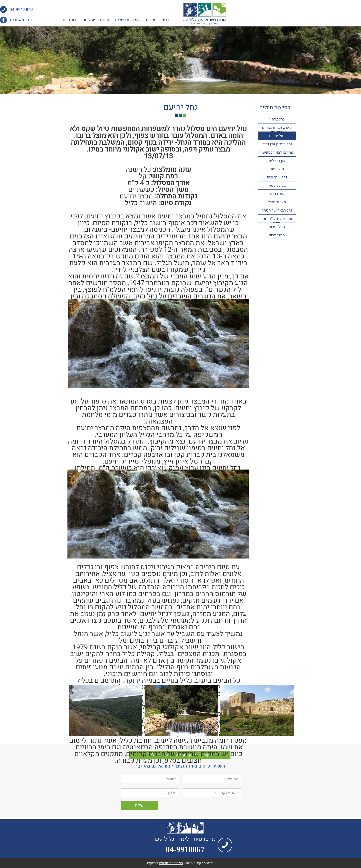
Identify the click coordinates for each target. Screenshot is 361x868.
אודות (218, 20)
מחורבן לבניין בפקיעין (277, 152)
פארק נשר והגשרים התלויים (277, 130)
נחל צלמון (277, 119)
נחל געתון (277, 169)
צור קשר (137, 20)
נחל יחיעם (277, 136)
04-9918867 (89, 10)
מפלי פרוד (277, 227)
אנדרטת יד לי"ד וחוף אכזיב (277, 221)
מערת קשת (277, 194)
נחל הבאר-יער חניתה (277, 210)
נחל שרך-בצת (277, 177)
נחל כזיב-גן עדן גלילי (277, 144)
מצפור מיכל (277, 202)
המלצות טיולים (195, 20)
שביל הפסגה (277, 186)
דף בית (235, 20)
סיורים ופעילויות (163, 20)
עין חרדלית (277, 161)
